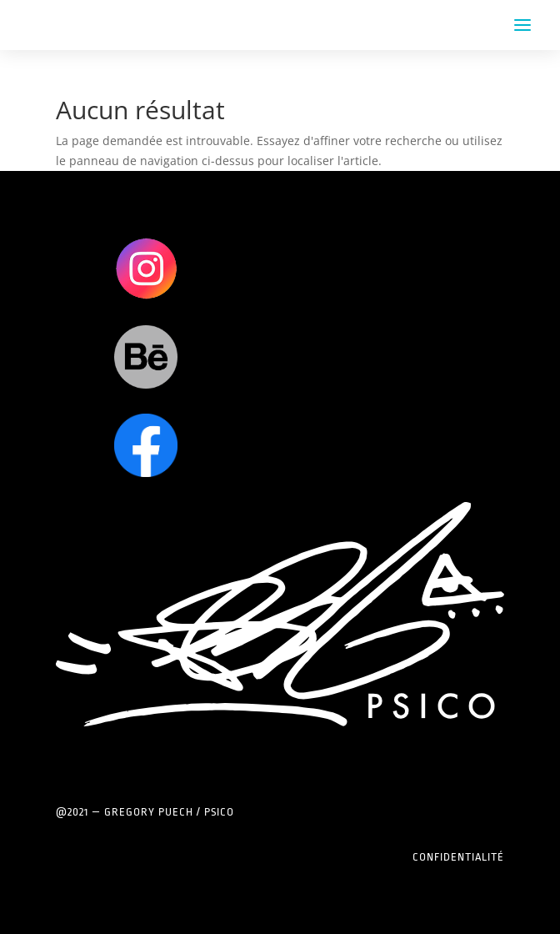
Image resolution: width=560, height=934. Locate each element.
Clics (145, 268)
